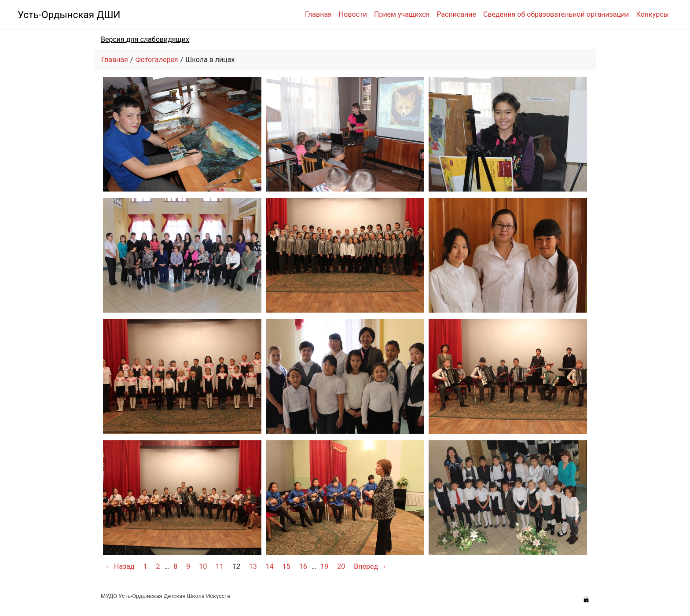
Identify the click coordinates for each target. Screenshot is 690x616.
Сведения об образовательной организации (556, 14)
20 (341, 566)
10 (203, 566)
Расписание (456, 14)
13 (253, 566)
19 (324, 566)
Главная (318, 14)
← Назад (120, 566)
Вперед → (370, 566)
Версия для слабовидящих (145, 39)
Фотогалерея (156, 60)
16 (303, 566)
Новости (353, 14)
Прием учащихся (402, 14)
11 (220, 566)
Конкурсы (653, 14)
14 (270, 566)
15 (286, 566)
